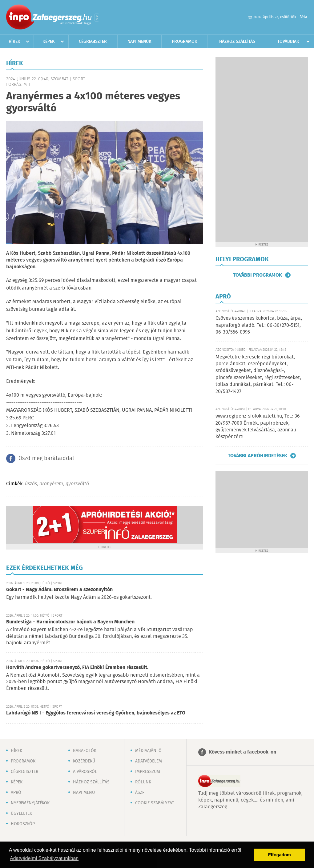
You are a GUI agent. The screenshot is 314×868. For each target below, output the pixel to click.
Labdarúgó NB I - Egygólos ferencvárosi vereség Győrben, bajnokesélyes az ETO (96, 713)
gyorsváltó (77, 484)
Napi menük (139, 42)
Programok (185, 42)
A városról (85, 772)
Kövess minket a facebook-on (242, 752)
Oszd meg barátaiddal (46, 458)
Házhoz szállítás (237, 42)
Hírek (14, 42)
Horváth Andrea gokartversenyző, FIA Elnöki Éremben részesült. (77, 668)
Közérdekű (84, 761)
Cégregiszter (93, 42)
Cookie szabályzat (155, 803)
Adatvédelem (149, 761)
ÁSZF (140, 793)
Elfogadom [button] (280, 855)
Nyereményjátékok (30, 803)
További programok (258, 275)
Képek (49, 42)
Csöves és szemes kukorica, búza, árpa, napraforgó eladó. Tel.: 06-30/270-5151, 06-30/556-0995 (259, 325)
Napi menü (84, 793)
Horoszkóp (23, 824)
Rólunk (143, 782)
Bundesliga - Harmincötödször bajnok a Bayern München (70, 622)
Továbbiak (288, 42)
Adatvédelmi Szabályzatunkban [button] (44, 858)
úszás (31, 484)
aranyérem (51, 484)
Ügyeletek (21, 814)
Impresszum (148, 772)
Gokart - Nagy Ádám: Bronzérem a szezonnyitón (59, 590)
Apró (16, 793)
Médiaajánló (148, 751)
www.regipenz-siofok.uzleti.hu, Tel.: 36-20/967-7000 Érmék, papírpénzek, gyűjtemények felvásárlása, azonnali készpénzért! (259, 426)
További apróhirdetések (258, 456)
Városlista (97, 18)
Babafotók (85, 751)
